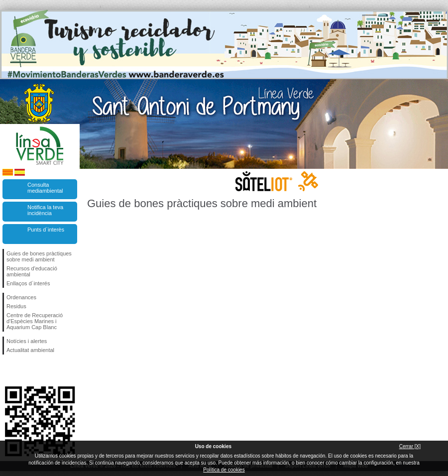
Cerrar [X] (410, 446)
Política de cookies (224, 470)
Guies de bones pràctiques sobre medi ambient (39, 256)
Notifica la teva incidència (45, 210)
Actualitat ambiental (30, 350)
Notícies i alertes (27, 341)
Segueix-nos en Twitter (25, 370)
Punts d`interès (46, 230)
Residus (16, 306)
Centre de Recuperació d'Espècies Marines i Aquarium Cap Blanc (35, 321)
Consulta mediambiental (45, 188)
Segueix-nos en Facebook (8, 370)
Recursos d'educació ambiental (32, 271)
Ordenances (21, 297)
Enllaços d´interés (28, 283)
